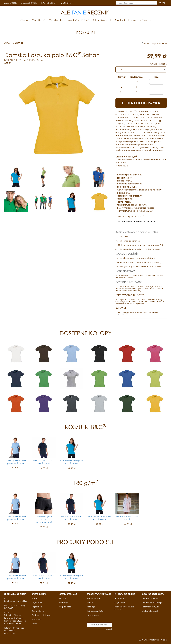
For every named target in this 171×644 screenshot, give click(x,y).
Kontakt (132, 20)
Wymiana (36, 619)
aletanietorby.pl (150, 611)
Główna (25, 20)
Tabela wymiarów (70, 20)
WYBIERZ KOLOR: (158, 64)
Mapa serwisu (94, 615)
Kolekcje (86, 20)
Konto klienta (38, 611)
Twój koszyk (145, 20)
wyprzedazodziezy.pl (152, 602)
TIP (111, 20)
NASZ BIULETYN (67, 3)
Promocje (64, 602)
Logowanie (37, 602)
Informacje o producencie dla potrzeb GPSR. (136, 221)
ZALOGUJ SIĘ (11, 3)
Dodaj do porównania (156, 43)
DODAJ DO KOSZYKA (141, 103)
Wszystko (53, 20)
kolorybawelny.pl (150, 607)
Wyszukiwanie (39, 20)
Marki (104, 20)
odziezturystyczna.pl (152, 598)
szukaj (162, 3)
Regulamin (120, 20)
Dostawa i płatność (41, 615)
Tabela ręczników (95, 611)
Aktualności (120, 598)
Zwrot (34, 624)
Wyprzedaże (65, 607)
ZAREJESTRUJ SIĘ (29, 3)
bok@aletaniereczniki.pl (16, 601)
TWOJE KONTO (48, 3)
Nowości (63, 598)
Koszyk (35, 598)
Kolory (96, 20)
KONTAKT (120, 315)
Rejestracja (37, 607)
